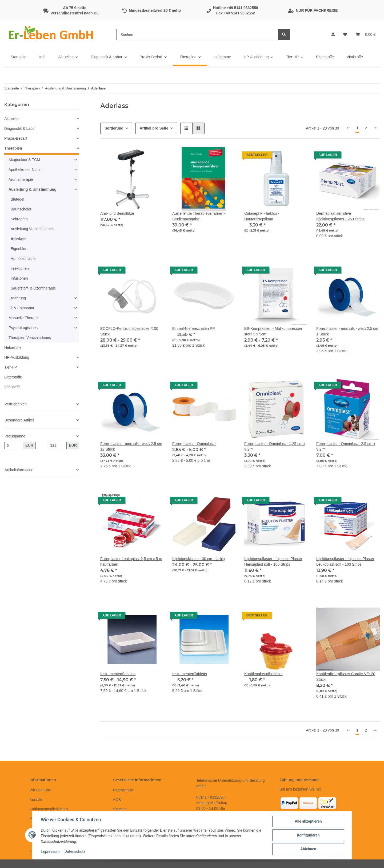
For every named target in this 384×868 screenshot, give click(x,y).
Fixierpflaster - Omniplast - (194, 444)
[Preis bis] (57, 445)
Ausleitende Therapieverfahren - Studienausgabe (199, 216)
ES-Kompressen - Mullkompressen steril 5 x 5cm (273, 331)
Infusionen (19, 278)
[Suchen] (197, 35)
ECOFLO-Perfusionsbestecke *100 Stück (129, 331)
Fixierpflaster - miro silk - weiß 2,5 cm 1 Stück (347, 331)
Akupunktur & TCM (24, 160)
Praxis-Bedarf (16, 138)
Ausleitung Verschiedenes (32, 229)
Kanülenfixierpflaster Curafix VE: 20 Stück (346, 677)
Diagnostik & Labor (20, 128)
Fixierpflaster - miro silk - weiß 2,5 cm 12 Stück (131, 446)
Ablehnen (308, 849)
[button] (333, 35)
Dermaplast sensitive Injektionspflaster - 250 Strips (340, 216)
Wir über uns (40, 790)
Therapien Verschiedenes (30, 338)
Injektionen (20, 268)
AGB (117, 800)
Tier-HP (11, 367)
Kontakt (36, 800)
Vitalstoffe (12, 387)
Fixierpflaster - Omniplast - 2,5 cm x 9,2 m (346, 446)
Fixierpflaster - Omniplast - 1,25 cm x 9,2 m (275, 446)
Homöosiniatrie (23, 259)
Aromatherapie (21, 179)
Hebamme (13, 347)
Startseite (19, 57)
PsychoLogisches (23, 328)
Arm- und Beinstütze (117, 213)
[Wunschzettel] (345, 35)
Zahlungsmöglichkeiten (49, 809)
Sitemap (120, 809)
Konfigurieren (308, 835)
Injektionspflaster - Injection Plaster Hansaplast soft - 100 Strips (273, 562)
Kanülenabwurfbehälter (263, 674)
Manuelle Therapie (24, 318)
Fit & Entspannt (21, 308)
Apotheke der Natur (25, 170)
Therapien (13, 148)
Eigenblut (18, 249)
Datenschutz (123, 790)
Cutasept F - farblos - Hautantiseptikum (262, 216)
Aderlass (19, 239)
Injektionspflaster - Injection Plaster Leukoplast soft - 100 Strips (345, 562)
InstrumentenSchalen (118, 674)
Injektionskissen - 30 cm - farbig (199, 559)
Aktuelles (12, 119)
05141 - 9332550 (210, 797)
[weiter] (375, 128)
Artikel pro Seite (154, 128)
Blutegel (17, 199)
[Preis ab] (14, 445)
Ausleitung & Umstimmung (33, 189)
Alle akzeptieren (308, 821)
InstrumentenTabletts (190, 674)
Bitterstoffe (13, 377)
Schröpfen (19, 219)
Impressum (50, 851)
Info (42, 57)
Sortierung (114, 128)
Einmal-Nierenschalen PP (194, 329)
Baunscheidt (21, 209)
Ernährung (17, 298)
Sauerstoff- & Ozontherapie (33, 288)
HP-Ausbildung (17, 357)
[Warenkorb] (365, 35)
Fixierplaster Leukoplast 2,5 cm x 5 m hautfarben (131, 562)
